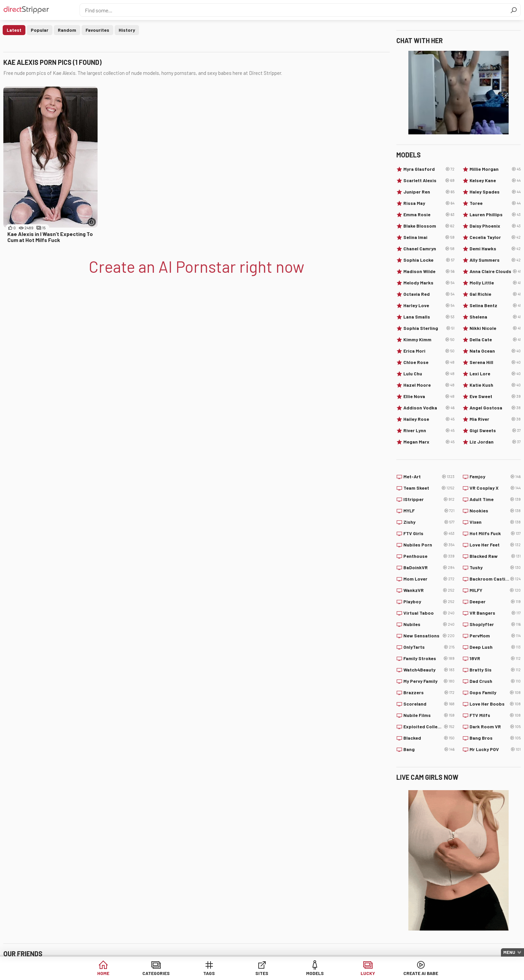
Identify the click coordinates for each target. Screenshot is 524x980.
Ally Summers (495, 260)
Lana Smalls (429, 317)
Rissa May (429, 203)
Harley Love (429, 305)
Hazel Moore (429, 385)
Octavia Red (429, 294)
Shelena (495, 317)
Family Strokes (429, 658)
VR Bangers (495, 613)
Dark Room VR (495, 727)
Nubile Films (429, 715)
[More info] (92, 222)
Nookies (495, 511)
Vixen (495, 522)
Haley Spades (495, 192)
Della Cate (495, 340)
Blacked (429, 738)
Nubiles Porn (429, 545)
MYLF (429, 511)
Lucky (364, 973)
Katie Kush (495, 385)
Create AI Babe (415, 973)
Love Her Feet (495, 545)
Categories (160, 973)
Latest (14, 30)
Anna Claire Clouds (495, 271)
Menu (509, 952)
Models (313, 973)
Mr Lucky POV (495, 749)
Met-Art (429, 477)
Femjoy (495, 477)
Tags (211, 973)
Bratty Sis (495, 670)
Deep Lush (495, 647)
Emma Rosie (429, 215)
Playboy (429, 602)
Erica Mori (429, 351)
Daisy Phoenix (495, 226)
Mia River (495, 419)
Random (67, 30)
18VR (495, 658)
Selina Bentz (495, 305)
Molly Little (495, 283)
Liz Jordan (495, 442)
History (127, 30)
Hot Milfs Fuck (495, 533)
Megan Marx (429, 442)
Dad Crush (495, 681)
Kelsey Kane (495, 180)
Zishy (429, 522)
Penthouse (429, 556)
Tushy (495, 568)
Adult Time (495, 499)
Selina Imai (429, 237)
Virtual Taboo (429, 613)
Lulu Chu (429, 374)
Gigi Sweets (495, 431)
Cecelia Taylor (495, 237)
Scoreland (429, 704)
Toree (495, 203)
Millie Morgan (495, 169)
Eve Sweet (495, 396)
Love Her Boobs (495, 704)
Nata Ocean (495, 351)
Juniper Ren (429, 192)
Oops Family (495, 693)
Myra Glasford (429, 169)
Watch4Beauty (429, 670)
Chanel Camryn (429, 249)
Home (109, 973)
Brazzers (429, 693)
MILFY (495, 590)
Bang (429, 749)
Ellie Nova (429, 396)
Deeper (495, 602)
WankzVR (429, 590)
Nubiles (429, 624)
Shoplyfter (495, 624)
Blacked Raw (495, 556)
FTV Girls (429, 533)
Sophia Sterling (429, 328)
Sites (262, 973)
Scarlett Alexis (429, 180)
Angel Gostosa (495, 408)
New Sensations (429, 636)
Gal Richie (495, 294)
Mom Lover (429, 579)
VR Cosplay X (495, 488)
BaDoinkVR (429, 568)
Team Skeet (429, 488)
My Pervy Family (429, 681)
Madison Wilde (429, 271)
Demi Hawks (495, 249)
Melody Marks (429, 283)
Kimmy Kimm (429, 340)
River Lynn (429, 431)
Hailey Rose (429, 419)
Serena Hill (495, 362)
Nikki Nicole (495, 328)
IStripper (429, 499)
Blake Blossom (429, 226)
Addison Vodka (429, 408)
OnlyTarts (429, 647)
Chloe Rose (429, 362)
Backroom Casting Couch (495, 579)
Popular (40, 30)
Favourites (97, 30)
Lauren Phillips (495, 215)
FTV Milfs (495, 715)
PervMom (495, 636)
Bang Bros (495, 738)
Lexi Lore (495, 374)
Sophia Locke (429, 260)
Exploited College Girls (429, 727)
